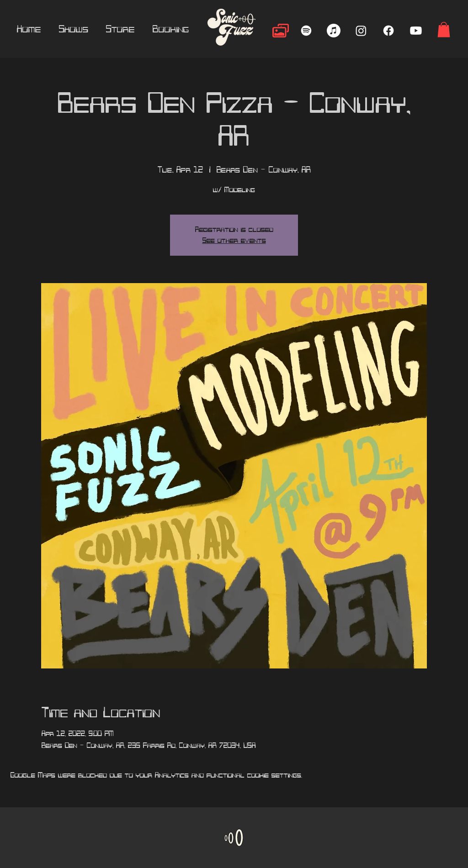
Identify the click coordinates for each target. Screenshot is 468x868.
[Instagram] (361, 31)
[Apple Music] (334, 31)
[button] (444, 29)
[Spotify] (306, 31)
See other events (234, 241)
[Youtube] (416, 31)
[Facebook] (388, 31)
